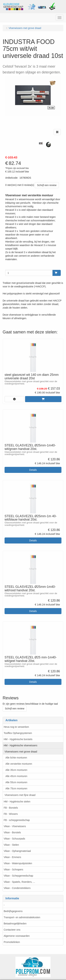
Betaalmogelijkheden (15, 924)
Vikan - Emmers (12, 857)
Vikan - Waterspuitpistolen (18, 863)
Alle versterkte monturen (19, 764)
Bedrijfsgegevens (13, 911)
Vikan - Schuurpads (14, 839)
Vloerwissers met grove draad (21, 752)
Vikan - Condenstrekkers (17, 888)
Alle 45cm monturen (16, 776)
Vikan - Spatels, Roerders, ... (19, 882)
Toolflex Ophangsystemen (18, 733)
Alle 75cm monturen (16, 788)
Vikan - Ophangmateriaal (17, 851)
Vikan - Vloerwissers (15, 826)
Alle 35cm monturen (16, 770)
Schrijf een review (47, 185)
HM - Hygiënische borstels (18, 739)
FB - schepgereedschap (17, 820)
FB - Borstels (11, 808)
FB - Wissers (11, 814)
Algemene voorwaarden (17, 936)
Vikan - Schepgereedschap (18, 876)
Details (33, 470)
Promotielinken (12, 942)
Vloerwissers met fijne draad (20, 795)
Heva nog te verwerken (16, 727)
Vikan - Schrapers (13, 870)
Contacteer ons (12, 930)
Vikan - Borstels (12, 832)
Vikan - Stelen (11, 845)
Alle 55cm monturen (16, 782)
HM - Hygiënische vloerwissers (20, 745)
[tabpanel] (41, 143)
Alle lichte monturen (16, 758)
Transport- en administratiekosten (22, 917)
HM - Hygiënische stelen (17, 802)
